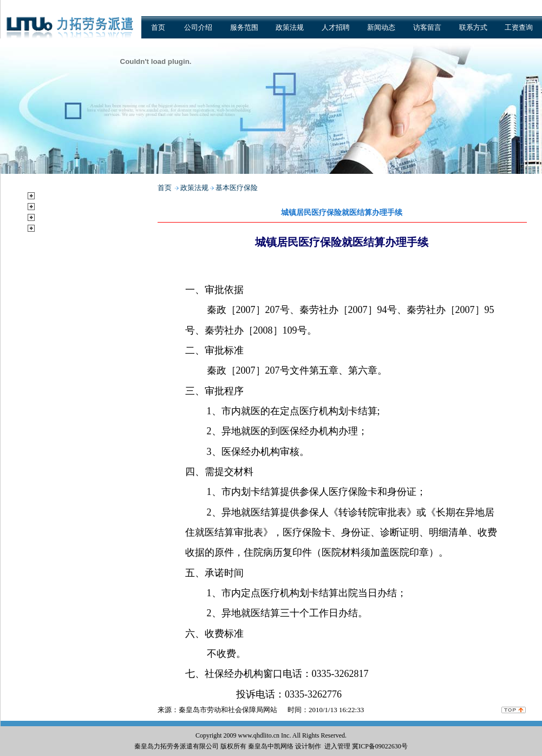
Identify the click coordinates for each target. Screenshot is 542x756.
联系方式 (473, 27)
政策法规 (290, 27)
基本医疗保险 (237, 188)
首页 (158, 27)
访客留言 (427, 27)
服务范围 (244, 27)
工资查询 (519, 27)
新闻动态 (381, 27)
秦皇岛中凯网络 (271, 746)
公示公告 (55, 228)
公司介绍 (198, 27)
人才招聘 (336, 27)
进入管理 (337, 746)
